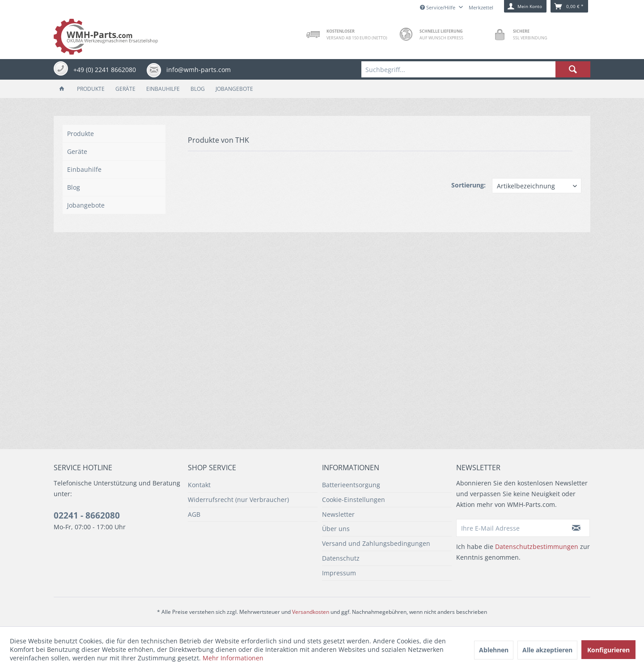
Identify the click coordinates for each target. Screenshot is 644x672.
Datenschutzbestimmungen (537, 547)
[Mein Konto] (525, 6)
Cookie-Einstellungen (354, 500)
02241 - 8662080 (87, 515)
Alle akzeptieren (547, 650)
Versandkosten (311, 612)
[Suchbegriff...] (476, 69)
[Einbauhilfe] (163, 89)
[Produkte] (91, 89)
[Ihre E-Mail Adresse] (510, 528)
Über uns (336, 529)
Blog (74, 187)
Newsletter (338, 514)
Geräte (77, 151)
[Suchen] (573, 69)
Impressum (339, 573)
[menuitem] (476, 69)
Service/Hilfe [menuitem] (438, 7)
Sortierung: (468, 185)
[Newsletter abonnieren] (576, 528)
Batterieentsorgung (351, 485)
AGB (194, 514)
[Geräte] (125, 89)
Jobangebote (86, 205)
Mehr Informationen (233, 658)
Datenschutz (341, 558)
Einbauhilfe (84, 169)
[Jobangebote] (234, 89)
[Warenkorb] (569, 6)
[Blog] (198, 89)
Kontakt (199, 485)
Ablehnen (494, 650)
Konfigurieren (608, 650)
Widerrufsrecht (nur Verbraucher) (238, 500)
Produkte (80, 134)
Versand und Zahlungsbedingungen (376, 543)
